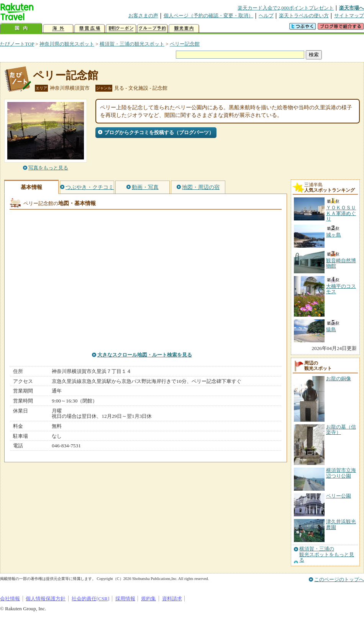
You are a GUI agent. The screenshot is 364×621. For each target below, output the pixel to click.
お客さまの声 (143, 16)
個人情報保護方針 (46, 599)
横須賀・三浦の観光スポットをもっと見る (327, 554)
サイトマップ (349, 16)
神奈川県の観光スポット (67, 44)
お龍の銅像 (339, 379)
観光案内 (184, 29)
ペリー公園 (339, 496)
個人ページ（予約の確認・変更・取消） (208, 16)
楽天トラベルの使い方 (304, 16)
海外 (58, 29)
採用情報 (125, 599)
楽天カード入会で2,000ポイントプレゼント (286, 8)
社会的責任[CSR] (91, 599)
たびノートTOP (17, 44)
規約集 (148, 599)
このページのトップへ (339, 579)
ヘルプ (266, 16)
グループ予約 (152, 29)
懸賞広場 (90, 29)
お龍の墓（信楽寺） (341, 430)
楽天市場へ (352, 8)
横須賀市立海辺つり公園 (341, 473)
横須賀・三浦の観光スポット (132, 44)
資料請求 (172, 599)
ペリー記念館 (185, 44)
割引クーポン (121, 29)
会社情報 (10, 599)
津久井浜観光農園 (341, 524)
